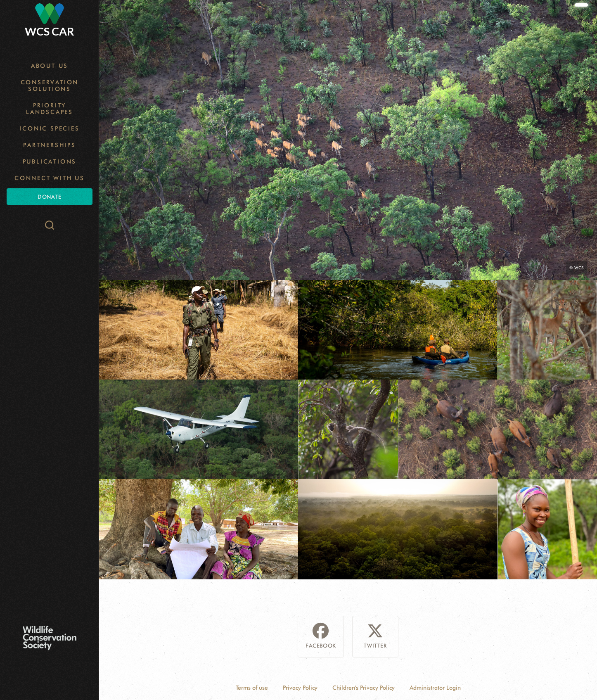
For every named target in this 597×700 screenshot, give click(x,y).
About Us (50, 66)
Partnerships (50, 145)
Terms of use (252, 688)
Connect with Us (50, 178)
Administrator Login (435, 688)
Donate (49, 197)
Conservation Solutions (50, 85)
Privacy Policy (300, 688)
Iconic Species (49, 128)
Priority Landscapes (50, 109)
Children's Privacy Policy (364, 688)
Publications (50, 161)
